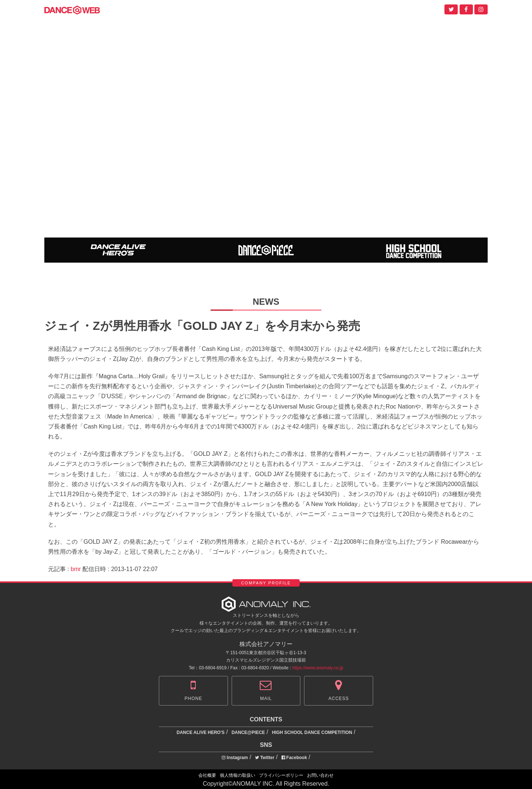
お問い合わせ (320, 775)
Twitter (265, 758)
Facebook (294, 758)
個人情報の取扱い (238, 775)
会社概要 (207, 775)
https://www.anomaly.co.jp (318, 668)
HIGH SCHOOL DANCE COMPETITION (312, 732)
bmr (76, 569)
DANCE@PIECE (248, 732)
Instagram (235, 758)
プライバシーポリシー (281, 775)
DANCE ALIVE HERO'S (201, 732)
